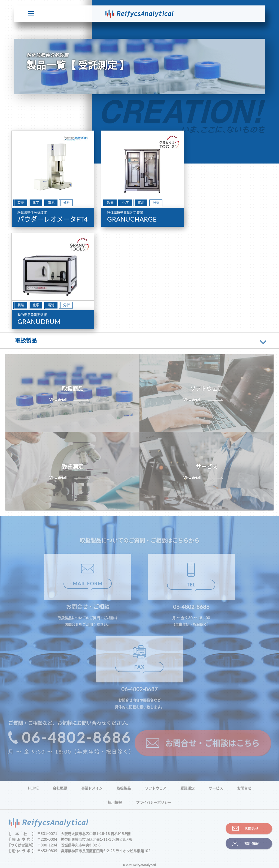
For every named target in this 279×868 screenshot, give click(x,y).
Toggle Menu (31, 14)
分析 (66, 203)
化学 (36, 203)
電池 (51, 203)
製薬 (21, 203)
